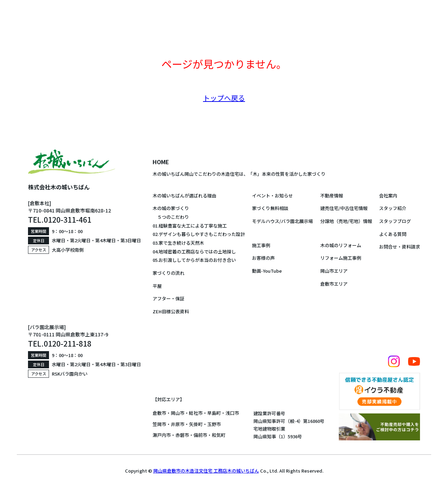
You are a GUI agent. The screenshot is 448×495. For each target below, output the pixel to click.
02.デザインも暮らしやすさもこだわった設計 (199, 234)
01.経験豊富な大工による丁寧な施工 (190, 226)
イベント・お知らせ (272, 196)
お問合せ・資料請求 (400, 247)
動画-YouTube (267, 271)
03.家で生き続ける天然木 (178, 243)
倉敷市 (159, 413)
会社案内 (388, 196)
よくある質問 (393, 234)
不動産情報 (332, 196)
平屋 (157, 286)
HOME (161, 162)
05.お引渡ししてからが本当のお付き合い (194, 260)
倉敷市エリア (334, 284)
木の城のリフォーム (341, 245)
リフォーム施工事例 (341, 258)
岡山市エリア (334, 271)
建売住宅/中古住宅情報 (344, 208)
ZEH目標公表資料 (171, 311)
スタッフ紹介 (393, 208)
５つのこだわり (171, 217)
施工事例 (261, 245)
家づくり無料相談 (270, 208)
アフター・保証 (169, 298)
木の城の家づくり (171, 208)
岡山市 (178, 413)
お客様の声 (263, 258)
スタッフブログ (395, 221)
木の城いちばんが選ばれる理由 (184, 196)
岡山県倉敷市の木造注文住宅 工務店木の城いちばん (206, 471)
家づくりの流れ (169, 273)
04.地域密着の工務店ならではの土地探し (194, 252)
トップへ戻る (224, 98)
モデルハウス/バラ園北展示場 (282, 221)
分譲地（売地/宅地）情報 (346, 221)
